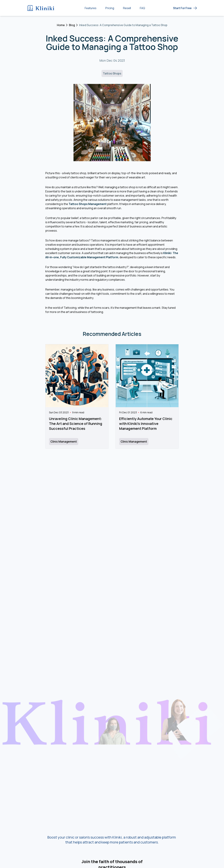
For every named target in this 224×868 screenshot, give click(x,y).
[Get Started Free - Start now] (185, 8)
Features (91, 8)
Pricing (110, 8)
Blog (72, 25)
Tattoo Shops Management (88, 204)
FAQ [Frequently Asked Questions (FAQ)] (142, 8)
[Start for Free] (185, 8)
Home (61, 25)
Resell (127, 8)
